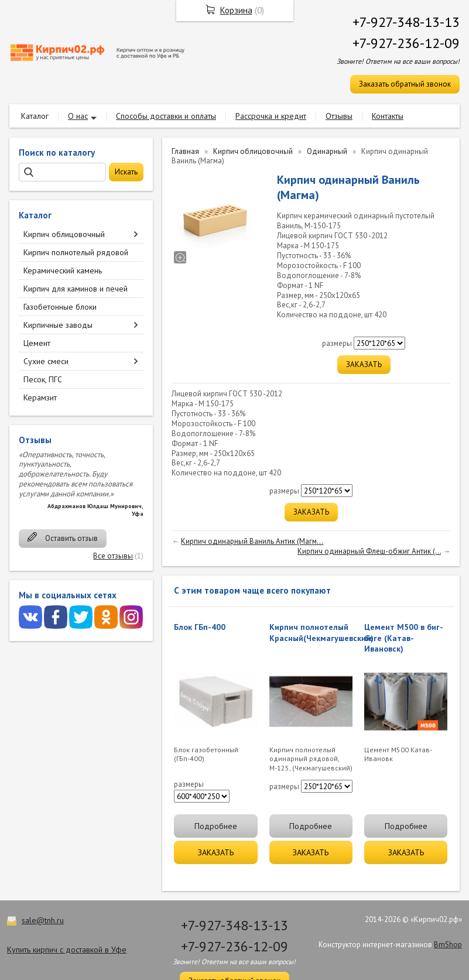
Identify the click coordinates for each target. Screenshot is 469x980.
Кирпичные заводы (58, 325)
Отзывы (339, 116)
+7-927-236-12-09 (406, 43)
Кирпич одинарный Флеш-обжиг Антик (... (369, 551)
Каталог (35, 116)
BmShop (448, 945)
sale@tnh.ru (43, 920)
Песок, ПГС (43, 379)
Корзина (236, 10)
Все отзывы (113, 556)
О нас (78, 116)
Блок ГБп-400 (200, 627)
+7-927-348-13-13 (406, 22)
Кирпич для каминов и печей (76, 289)
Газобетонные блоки (60, 307)
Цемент (37, 343)
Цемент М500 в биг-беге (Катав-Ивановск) (404, 638)
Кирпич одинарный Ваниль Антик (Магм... (252, 541)
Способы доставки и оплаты (166, 116)
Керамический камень (63, 270)
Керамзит (40, 398)
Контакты (388, 116)
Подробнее (216, 826)
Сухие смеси (46, 361)
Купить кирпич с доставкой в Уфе (67, 950)
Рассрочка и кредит (271, 116)
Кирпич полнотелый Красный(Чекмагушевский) (321, 632)
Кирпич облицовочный (64, 234)
